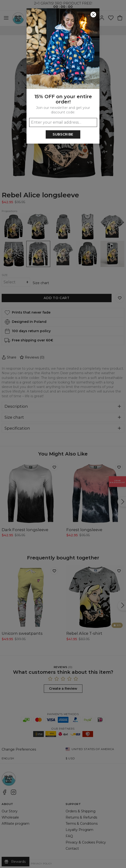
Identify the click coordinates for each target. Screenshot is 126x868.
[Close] (93, 15)
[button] (63, 434)
